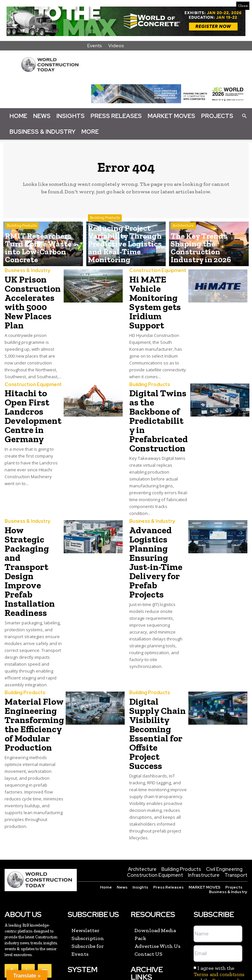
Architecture (183, 242)
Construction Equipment (156, 271)
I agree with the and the (220, 900)
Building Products (22, 242)
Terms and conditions (219, 900)
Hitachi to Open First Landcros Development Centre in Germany (29, 404)
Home (18, 116)
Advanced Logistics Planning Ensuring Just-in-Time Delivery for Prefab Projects (157, 535)
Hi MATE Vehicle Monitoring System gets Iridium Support (152, 298)
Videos (116, 46)
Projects (217, 116)
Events (95, 46)
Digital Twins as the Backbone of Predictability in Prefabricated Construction (155, 408)
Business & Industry (42, 132)
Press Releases (116, 116)
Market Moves (171, 116)
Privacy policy (229, 906)
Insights (71, 116)
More (90, 132)
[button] (244, 116)
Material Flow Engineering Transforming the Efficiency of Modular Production (31, 665)
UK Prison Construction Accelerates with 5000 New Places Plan (32, 294)
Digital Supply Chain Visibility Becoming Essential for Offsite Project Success (156, 669)
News (42, 116)
